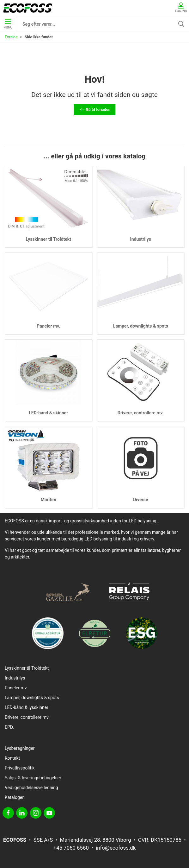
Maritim (49, 500)
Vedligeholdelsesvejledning (31, 788)
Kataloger (14, 797)
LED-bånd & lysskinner (27, 707)
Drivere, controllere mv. (141, 413)
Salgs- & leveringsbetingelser (33, 778)
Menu (8, 24)
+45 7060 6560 (71, 848)
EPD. (9, 727)
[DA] (28, 8)
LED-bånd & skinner (48, 413)
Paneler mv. (48, 326)
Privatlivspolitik (20, 768)
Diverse (140, 500)
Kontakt (12, 758)
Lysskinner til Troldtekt (48, 239)
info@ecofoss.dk (116, 848)
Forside (11, 37)
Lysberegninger (20, 748)
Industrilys (141, 239)
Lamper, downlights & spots (141, 326)
